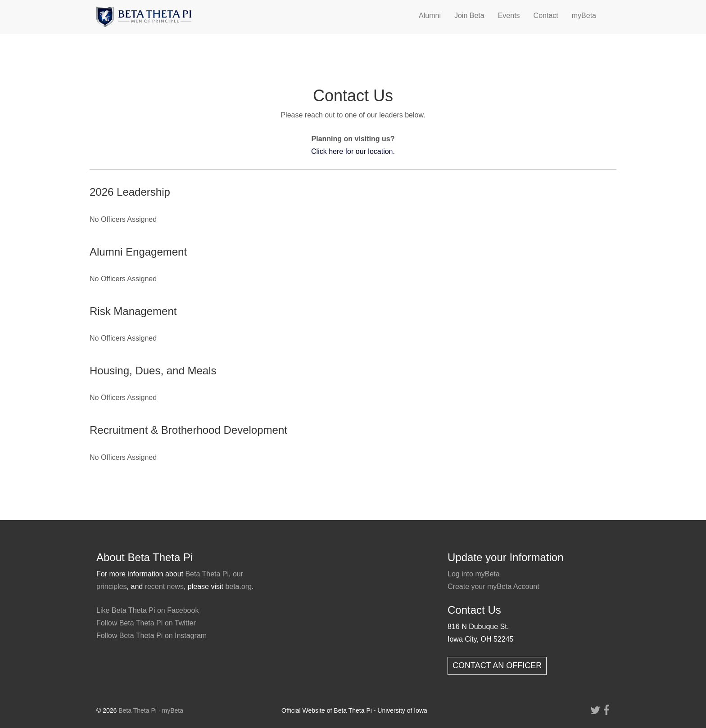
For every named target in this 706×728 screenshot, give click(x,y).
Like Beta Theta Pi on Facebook (147, 610)
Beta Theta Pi (207, 574)
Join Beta (469, 16)
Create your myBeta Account (493, 586)
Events (509, 16)
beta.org (238, 586)
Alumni (430, 16)
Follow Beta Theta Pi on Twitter (146, 623)
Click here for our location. (353, 151)
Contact (546, 16)
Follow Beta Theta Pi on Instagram (152, 636)
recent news (164, 586)
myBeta (584, 16)
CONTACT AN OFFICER (497, 665)
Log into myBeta (474, 574)
